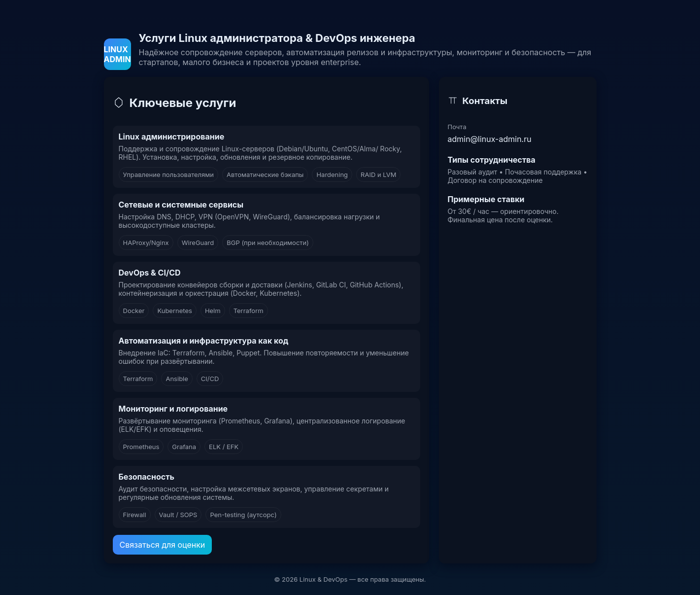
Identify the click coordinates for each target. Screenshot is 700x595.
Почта (457, 127)
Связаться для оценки (163, 545)
